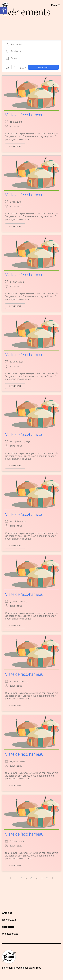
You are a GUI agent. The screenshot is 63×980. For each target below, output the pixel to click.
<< (11, 878)
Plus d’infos (15, 146)
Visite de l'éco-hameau (24, 115)
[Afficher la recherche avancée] (8, 67)
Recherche (44, 67)
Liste (22, 67)
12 (47, 877)
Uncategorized (10, 934)
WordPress (35, 968)
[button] (4, 11)
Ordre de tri (15, 67)
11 (42, 877)
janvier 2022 (9, 920)
